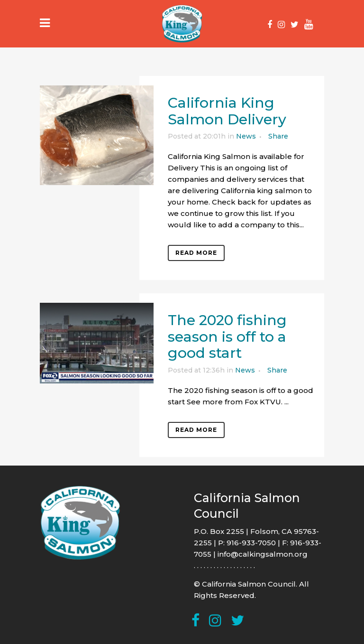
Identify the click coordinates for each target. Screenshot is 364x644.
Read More (196, 253)
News (246, 136)
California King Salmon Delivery (227, 111)
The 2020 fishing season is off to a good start (227, 336)
